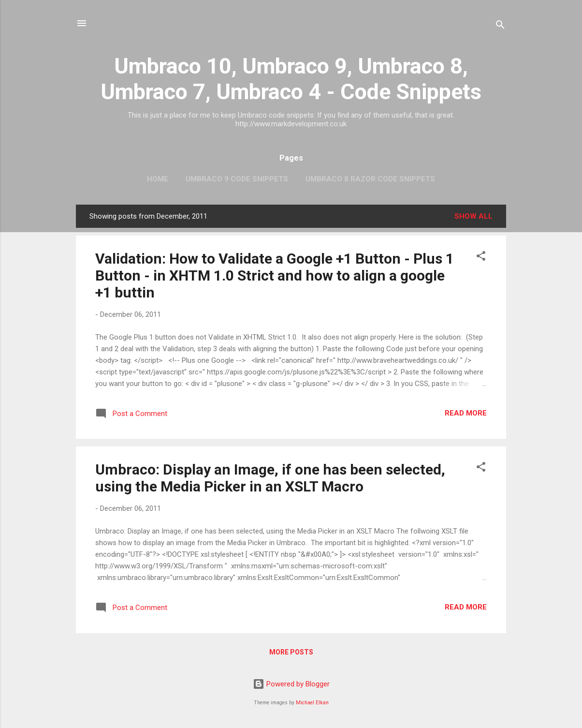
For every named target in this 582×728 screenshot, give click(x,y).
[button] (481, 258)
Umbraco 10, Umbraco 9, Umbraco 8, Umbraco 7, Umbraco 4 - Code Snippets (291, 79)
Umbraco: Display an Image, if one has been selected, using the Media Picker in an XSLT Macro (270, 478)
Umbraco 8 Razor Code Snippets (370, 179)
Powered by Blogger (291, 684)
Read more (466, 413)
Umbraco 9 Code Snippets (237, 179)
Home (158, 179)
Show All (473, 216)
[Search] (500, 26)
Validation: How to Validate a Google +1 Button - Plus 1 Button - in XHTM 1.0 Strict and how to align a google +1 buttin (275, 275)
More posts (291, 652)
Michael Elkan (312, 703)
